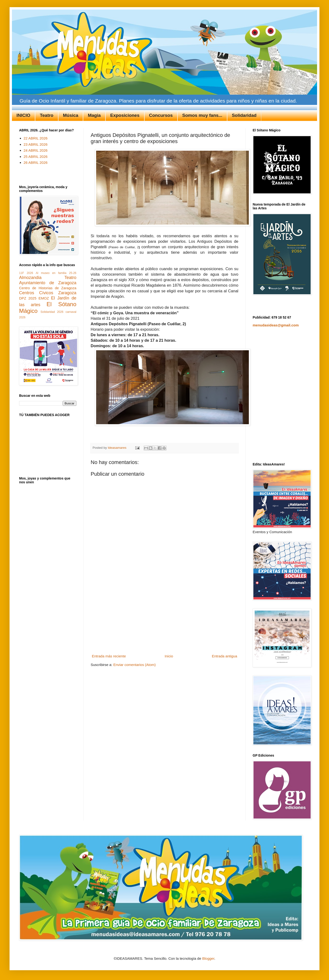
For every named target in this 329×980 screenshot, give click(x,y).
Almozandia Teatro (48, 278)
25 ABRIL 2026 (36, 157)
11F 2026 (26, 273)
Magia (94, 115)
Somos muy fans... (202, 115)
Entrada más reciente (109, 656)
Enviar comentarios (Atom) (135, 665)
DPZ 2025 (28, 298)
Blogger (208, 958)
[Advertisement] (165, 617)
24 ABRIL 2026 (36, 150)
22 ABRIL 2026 (36, 138)
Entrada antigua (225, 656)
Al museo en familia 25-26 (56, 273)
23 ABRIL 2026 (36, 144)
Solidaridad (244, 115)
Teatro (47, 115)
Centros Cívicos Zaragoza (48, 293)
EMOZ (44, 298)
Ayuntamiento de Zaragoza (48, 283)
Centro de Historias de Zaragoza (48, 288)
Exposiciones (125, 115)
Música (71, 115)
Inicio (169, 656)
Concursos (161, 115)
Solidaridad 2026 (52, 312)
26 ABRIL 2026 (36, 162)
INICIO (23, 115)
